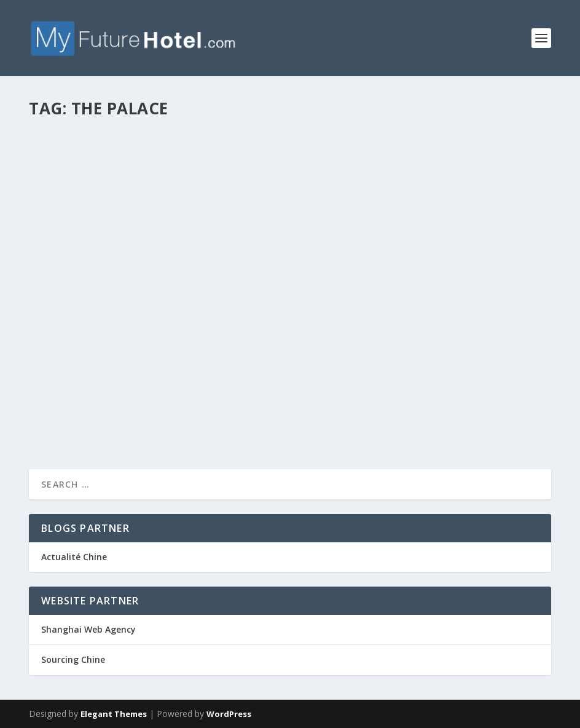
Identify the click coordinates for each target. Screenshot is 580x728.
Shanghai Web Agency (88, 629)
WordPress (229, 714)
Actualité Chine (74, 557)
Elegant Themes (114, 714)
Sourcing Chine (73, 659)
